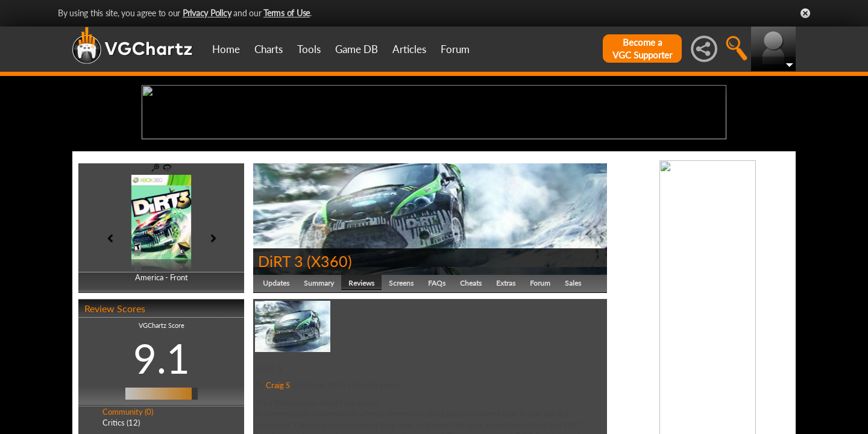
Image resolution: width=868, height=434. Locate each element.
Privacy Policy (207, 13)
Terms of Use (287, 13)
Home (226, 49)
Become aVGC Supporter (642, 49)
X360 (329, 354)
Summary (319, 376)
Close (805, 13)
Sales (573, 376)
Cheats (471, 376)
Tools (309, 49)
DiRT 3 (281, 354)
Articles (409, 49)
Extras (506, 376)
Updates (276, 376)
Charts (269, 49)
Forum (455, 49)
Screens (401, 376)
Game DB (357, 49)
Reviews (361, 376)
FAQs (437, 376)
